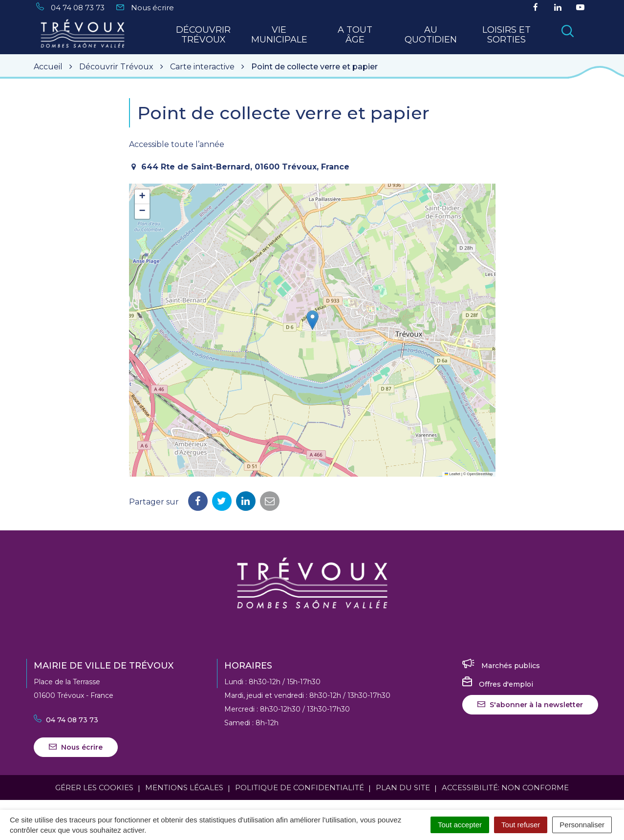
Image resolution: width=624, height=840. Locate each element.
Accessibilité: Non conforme (505, 787)
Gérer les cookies (94, 787)
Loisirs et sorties (506, 35)
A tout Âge (355, 35)
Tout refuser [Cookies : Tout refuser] (521, 825)
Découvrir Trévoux (203, 35)
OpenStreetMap (480, 474)
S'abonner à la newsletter (530, 705)
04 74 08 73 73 (66, 720)
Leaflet (452, 474)
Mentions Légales (184, 787)
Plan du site (403, 787)
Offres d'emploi (498, 684)
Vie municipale (279, 35)
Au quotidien (431, 35)
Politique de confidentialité (300, 787)
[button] (312, 320)
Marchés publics (501, 666)
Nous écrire (76, 747)
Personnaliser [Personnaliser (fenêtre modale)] (582, 825)
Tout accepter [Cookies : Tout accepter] (460, 825)
